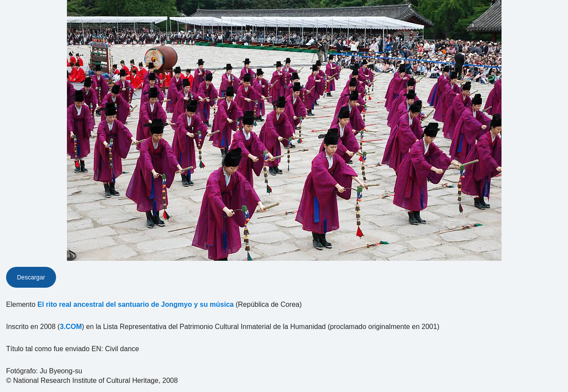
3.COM (71, 327)
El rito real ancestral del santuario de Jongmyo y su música (136, 304)
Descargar (31, 277)
